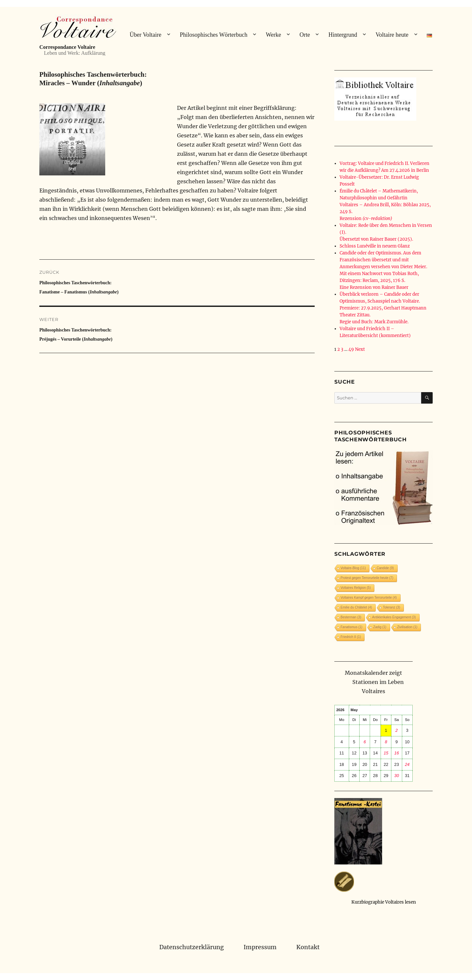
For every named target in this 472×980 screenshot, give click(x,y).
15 (386, 753)
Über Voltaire (145, 35)
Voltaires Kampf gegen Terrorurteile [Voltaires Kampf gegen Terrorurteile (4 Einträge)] (369, 598)
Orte (305, 35)
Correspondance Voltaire (67, 47)
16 (397, 753)
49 (351, 349)
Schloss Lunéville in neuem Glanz (375, 246)
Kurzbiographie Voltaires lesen (384, 902)
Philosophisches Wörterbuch (214, 35)
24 (407, 764)
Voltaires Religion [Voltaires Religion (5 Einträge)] (356, 588)
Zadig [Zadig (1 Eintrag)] (380, 627)
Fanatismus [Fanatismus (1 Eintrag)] (352, 627)
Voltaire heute (392, 35)
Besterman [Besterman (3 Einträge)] (351, 617)
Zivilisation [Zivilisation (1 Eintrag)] (407, 627)
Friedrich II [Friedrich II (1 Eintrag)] (351, 637)
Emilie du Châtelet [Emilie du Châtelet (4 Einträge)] (356, 607)
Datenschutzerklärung (192, 947)
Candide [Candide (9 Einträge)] (385, 568)
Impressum (260, 947)
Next (360, 349)
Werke (274, 35)
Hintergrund (343, 35)
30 (397, 776)
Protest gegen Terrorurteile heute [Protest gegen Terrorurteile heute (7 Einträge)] (367, 578)
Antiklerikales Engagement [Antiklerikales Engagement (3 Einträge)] (394, 617)
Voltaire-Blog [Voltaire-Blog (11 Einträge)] (353, 568)
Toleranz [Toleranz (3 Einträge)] (392, 607)
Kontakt (308, 947)
